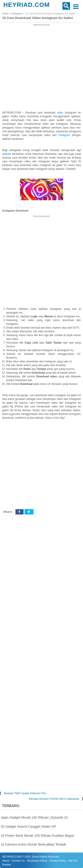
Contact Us (18, 861)
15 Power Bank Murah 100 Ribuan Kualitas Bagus (38, 835)
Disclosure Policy (37, 861)
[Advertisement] (41, 68)
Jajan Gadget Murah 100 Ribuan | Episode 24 (34, 817)
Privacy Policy (58, 861)
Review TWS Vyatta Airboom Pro (25, 793)
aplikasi (7, 154)
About (6, 861)
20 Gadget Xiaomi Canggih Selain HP (28, 826)
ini (70, 361)
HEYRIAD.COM (26, 5)
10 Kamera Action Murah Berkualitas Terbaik (33, 844)
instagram (65, 135)
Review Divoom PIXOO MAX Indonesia (54, 799)
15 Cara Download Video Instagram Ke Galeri (38, 18)
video (61, 113)
